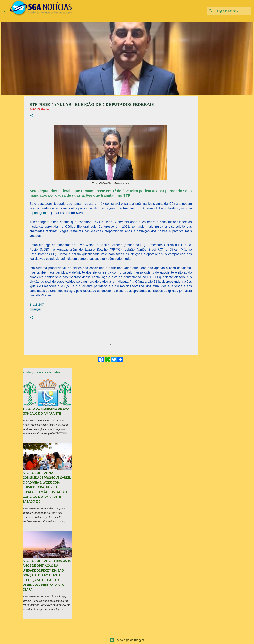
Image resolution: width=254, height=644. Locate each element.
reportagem (38, 213)
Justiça (35, 309)
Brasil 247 (37, 305)
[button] (32, 116)
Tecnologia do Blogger (127, 640)
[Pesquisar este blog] (233, 11)
